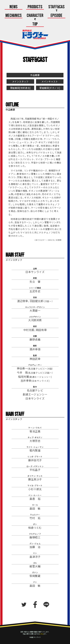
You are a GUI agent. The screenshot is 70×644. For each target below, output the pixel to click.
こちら (42, 634)
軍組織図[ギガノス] (50, 88)
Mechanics (14, 16)
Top (35, 24)
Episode (56, 16)
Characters (35, 18)
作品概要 (35, 75)
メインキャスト (50, 81)
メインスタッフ (20, 81)
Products (35, 7)
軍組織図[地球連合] (20, 88)
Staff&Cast (56, 9)
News (14, 7)
